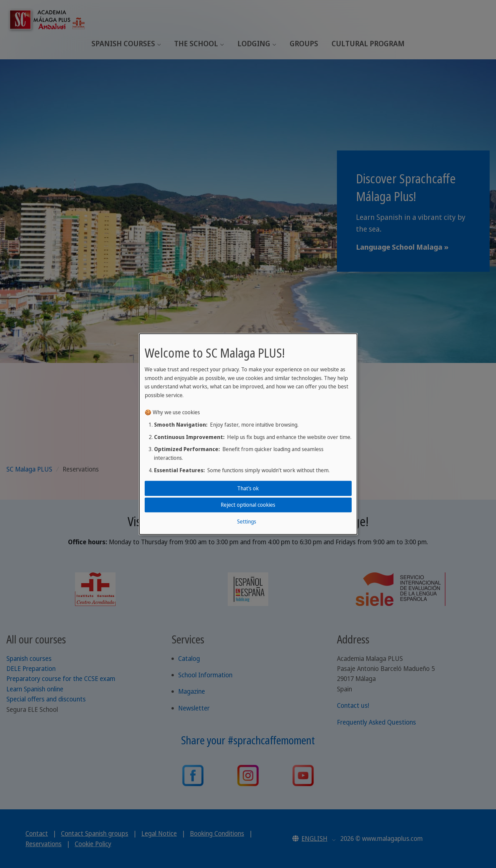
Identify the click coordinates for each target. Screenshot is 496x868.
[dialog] (248, 434)
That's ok (248, 488)
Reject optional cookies (248, 505)
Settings (247, 521)
